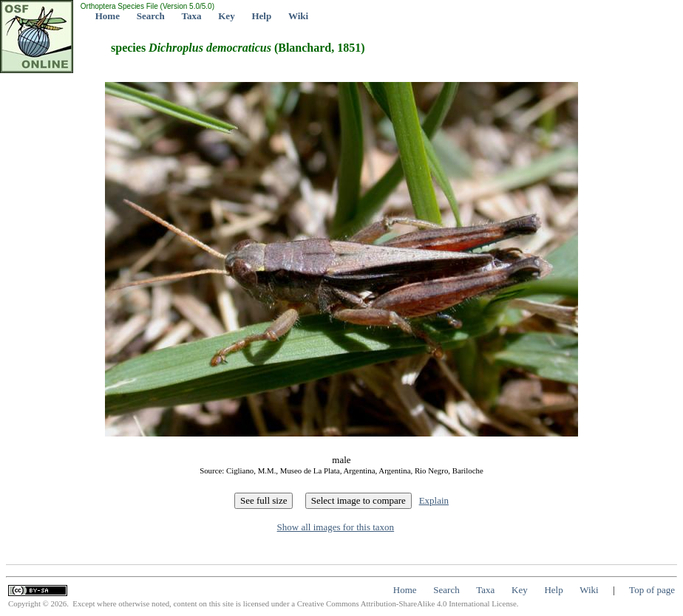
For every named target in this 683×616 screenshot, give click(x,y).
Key (226, 16)
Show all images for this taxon (336, 527)
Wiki (298, 16)
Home (108, 16)
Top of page (652, 590)
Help (261, 16)
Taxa (192, 16)
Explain (434, 500)
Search (151, 16)
